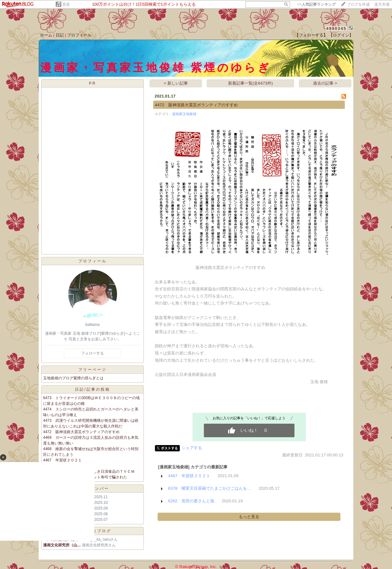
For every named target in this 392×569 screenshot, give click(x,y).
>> (316, 4)
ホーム (46, 35)
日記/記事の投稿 (92, 389)
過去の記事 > (325, 83)
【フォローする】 (311, 35)
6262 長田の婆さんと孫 (191, 501)
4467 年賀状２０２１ (189, 476)
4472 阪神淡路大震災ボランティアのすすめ (81, 432)
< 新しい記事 (176, 83)
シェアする (192, 448)
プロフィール (79, 35)
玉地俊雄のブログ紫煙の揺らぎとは (73, 378)
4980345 (336, 28)
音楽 (66, 4)
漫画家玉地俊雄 (184, 114)
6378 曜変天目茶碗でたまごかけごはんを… (210, 488)
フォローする (92, 353)
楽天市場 (382, 4)
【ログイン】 (341, 35)
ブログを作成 (358, 4)
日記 (60, 35)
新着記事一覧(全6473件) (251, 83)
